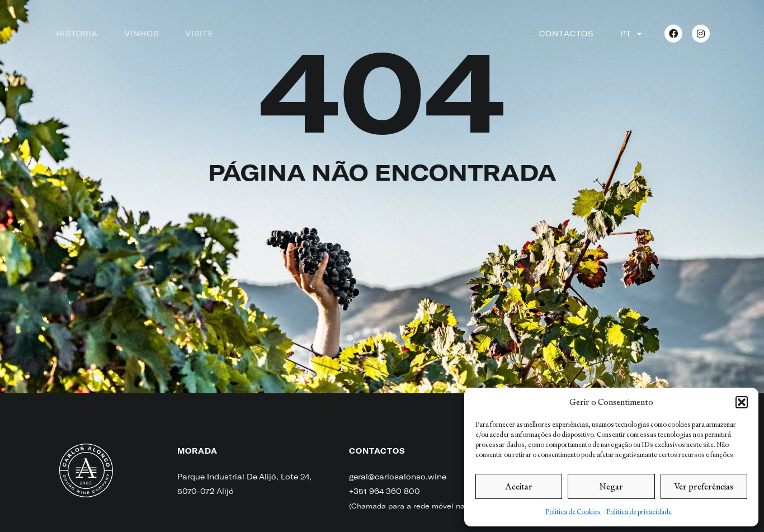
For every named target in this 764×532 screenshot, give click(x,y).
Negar (611, 486)
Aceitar (519, 486)
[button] (742, 402)
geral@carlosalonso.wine (398, 477)
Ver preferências (704, 486)
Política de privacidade (639, 512)
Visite (200, 34)
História (77, 34)
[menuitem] (631, 34)
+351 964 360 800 (385, 491)
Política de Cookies (573, 512)
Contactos (566, 34)
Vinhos (142, 34)
